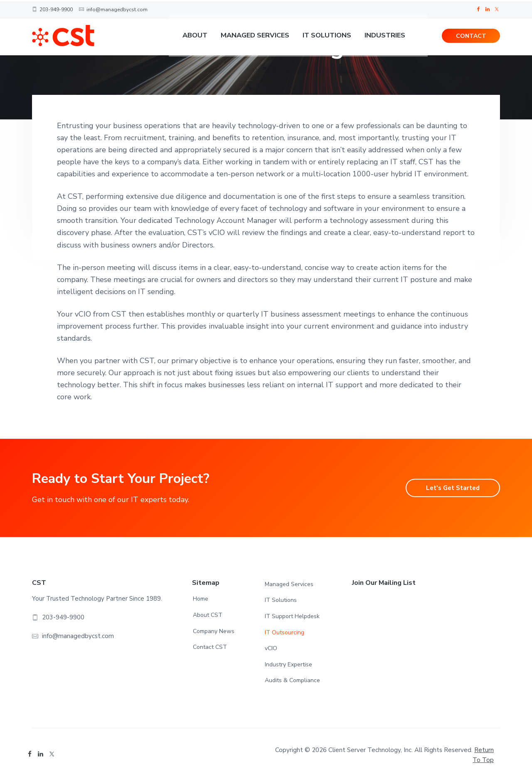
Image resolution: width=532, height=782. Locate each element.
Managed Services (289, 584)
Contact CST (210, 647)
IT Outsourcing (284, 632)
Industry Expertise (288, 664)
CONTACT (471, 38)
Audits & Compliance (292, 680)
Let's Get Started (448, 488)
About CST (208, 615)
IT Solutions (281, 600)
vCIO (271, 648)
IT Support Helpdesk (292, 616)
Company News (214, 631)
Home (201, 599)
